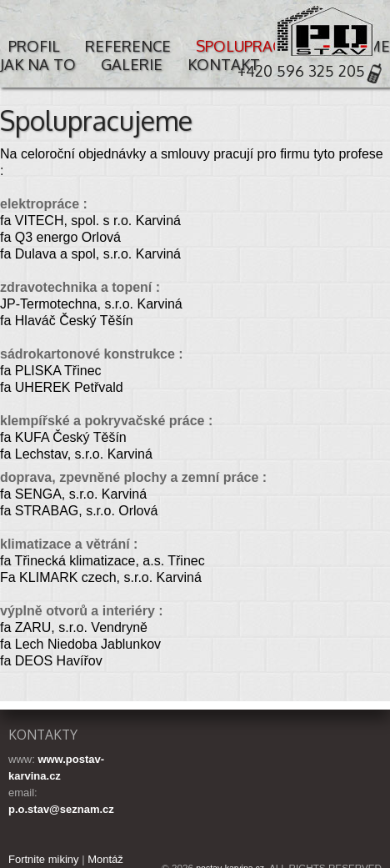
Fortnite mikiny (44, 859)
